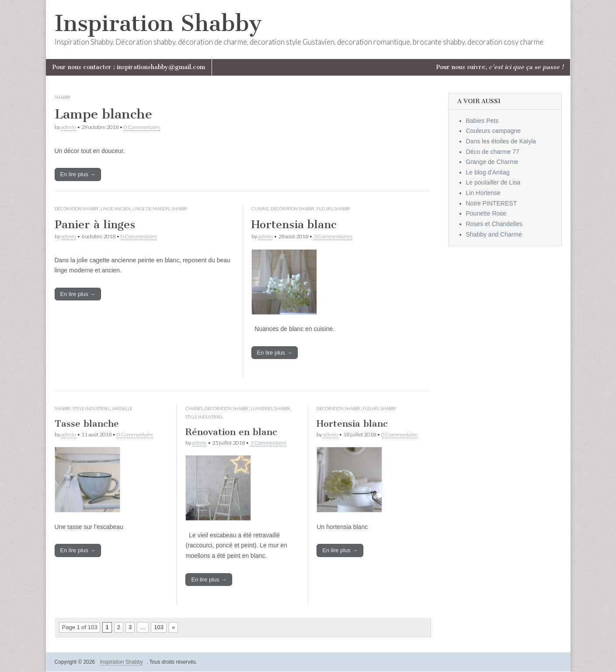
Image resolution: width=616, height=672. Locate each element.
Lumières (261, 408)
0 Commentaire (142, 127)
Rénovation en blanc (231, 432)
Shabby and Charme (494, 234)
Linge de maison (151, 209)
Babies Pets (482, 121)
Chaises (194, 408)
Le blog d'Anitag (488, 172)
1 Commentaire (268, 443)
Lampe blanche (103, 114)
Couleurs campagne (493, 131)
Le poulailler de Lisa (493, 182)
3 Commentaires (333, 236)
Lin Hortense (483, 193)
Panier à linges (95, 225)
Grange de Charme (492, 162)
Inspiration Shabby (158, 23)
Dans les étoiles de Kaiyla (501, 141)
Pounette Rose (486, 213)
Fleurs (325, 209)
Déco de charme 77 (493, 152)
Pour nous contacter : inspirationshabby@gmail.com (129, 67)
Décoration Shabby (77, 209)
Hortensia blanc (294, 225)
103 (159, 627)
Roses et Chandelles (494, 224)
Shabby (63, 97)
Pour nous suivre (500, 67)
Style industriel (91, 408)
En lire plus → (78, 174)
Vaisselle (122, 408)
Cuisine (260, 209)
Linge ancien (116, 209)
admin (69, 127)
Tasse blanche (87, 423)
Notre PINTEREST (492, 203)
